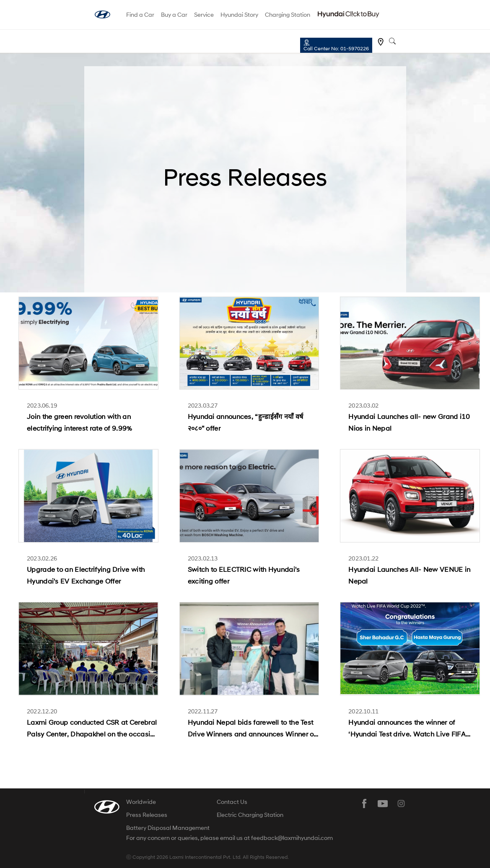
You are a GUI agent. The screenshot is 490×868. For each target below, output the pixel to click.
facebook (364, 803)
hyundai (102, 14)
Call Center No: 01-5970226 (336, 48)
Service (204, 14)
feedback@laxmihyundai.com (292, 838)
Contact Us (232, 802)
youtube (383, 803)
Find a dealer (381, 42)
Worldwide (141, 802)
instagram (401, 803)
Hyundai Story (239, 14)
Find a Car (140, 14)
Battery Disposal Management (168, 828)
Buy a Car (174, 14)
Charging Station (288, 14)
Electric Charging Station (250, 815)
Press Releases (147, 815)
